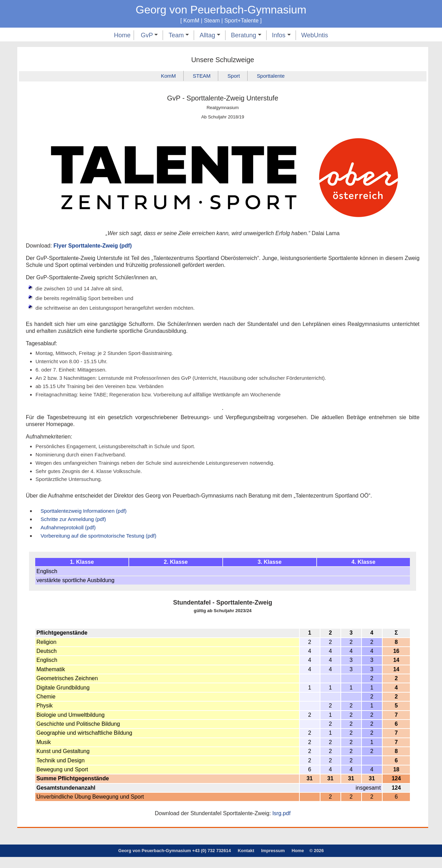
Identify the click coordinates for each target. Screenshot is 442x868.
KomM (165, 76)
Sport (234, 76)
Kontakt (246, 862)
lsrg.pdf (281, 825)
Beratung (246, 35)
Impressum (273, 862)
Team (179, 35)
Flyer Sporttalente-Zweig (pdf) (93, 246)
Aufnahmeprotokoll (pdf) (71, 537)
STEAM (200, 76)
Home (122, 35)
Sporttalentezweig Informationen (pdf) (87, 520)
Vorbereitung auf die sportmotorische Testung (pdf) (103, 546)
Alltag (210, 35)
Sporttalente (274, 76)
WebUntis (315, 35)
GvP (150, 35)
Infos (281, 35)
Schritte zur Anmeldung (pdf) (76, 529)
